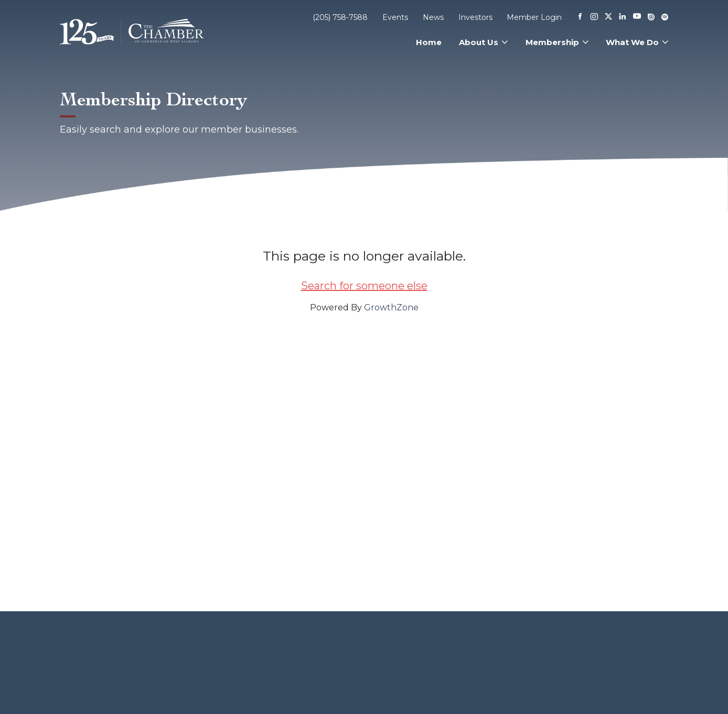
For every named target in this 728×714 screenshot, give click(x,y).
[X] (608, 17)
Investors (475, 17)
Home (429, 42)
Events (395, 17)
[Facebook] (580, 17)
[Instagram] (594, 17)
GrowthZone (391, 307)
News (433, 17)
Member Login (534, 17)
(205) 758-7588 (340, 17)
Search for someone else (364, 286)
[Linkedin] (623, 17)
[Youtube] (637, 17)
